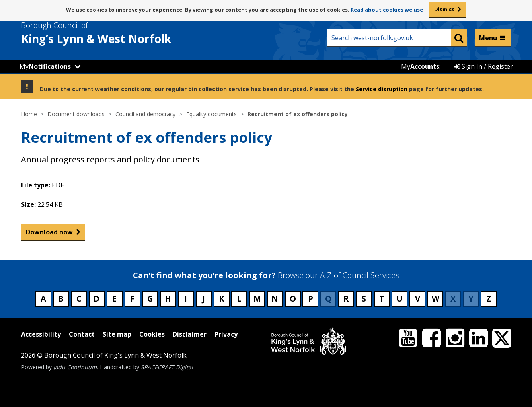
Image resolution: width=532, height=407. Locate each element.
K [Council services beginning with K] (221, 299)
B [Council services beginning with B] (61, 299)
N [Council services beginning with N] (275, 299)
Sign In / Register (484, 66)
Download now (49, 234)
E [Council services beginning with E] (114, 299)
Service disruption (382, 89)
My (45, 66)
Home (29, 114)
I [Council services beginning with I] (186, 299)
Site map (117, 334)
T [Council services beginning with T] (382, 299)
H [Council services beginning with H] (168, 299)
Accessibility (41, 334)
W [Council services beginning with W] (436, 299)
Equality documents (211, 114)
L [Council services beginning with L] (239, 299)
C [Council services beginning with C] (79, 299)
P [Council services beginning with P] (311, 299)
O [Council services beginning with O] (293, 299)
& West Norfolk (111, 33)
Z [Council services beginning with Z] (489, 299)
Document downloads (76, 114)
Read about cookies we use (387, 10)
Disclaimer (190, 334)
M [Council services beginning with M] (257, 299)
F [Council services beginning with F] (132, 299)
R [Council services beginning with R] (346, 299)
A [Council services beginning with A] (43, 299)
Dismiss (444, 9)
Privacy (226, 334)
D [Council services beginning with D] (96, 299)
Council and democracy (145, 114)
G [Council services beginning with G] (150, 299)
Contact (82, 334)
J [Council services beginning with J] (204, 299)
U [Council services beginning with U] (399, 299)
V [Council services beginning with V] (418, 299)
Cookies (152, 334)
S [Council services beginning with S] (364, 299)
